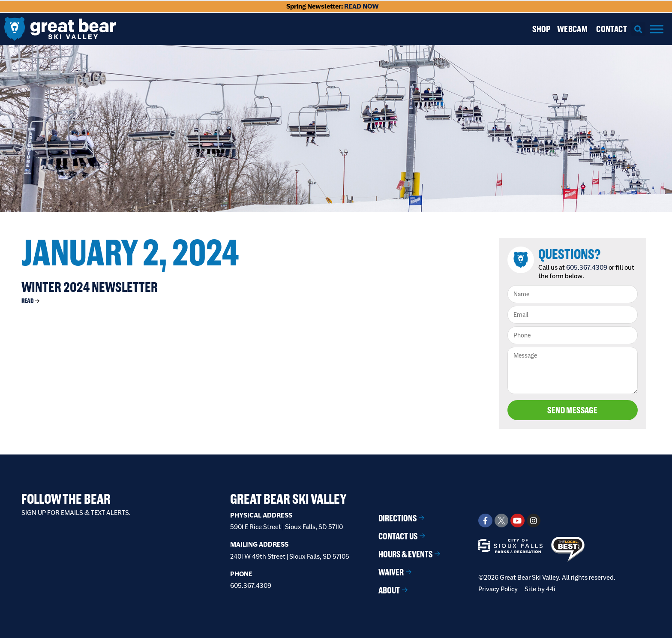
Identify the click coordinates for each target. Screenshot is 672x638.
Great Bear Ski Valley (288, 499)
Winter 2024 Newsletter (90, 287)
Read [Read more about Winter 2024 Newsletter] (28, 301)
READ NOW (361, 6)
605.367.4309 (587, 267)
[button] (638, 29)
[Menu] (657, 29)
